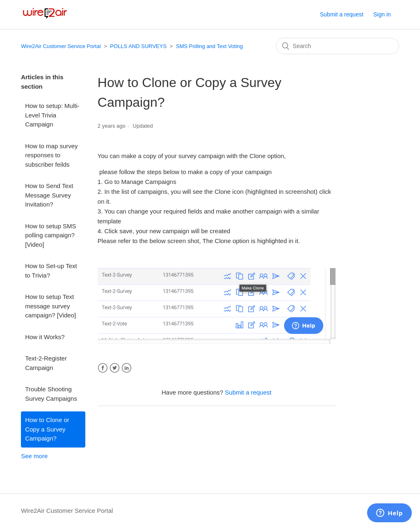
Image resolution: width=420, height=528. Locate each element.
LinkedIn (127, 368)
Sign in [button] (382, 14)
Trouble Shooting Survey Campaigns (51, 394)
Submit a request (342, 14)
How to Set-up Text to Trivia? (51, 271)
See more (34, 456)
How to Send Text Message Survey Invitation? (49, 195)
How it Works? (45, 337)
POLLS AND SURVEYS (138, 46)
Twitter (115, 368)
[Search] (338, 46)
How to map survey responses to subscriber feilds (51, 155)
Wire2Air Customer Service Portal (61, 46)
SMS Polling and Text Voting (209, 46)
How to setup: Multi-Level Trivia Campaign (52, 115)
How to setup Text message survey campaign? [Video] (50, 306)
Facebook (103, 368)
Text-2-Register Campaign (46, 363)
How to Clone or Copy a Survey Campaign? (47, 429)
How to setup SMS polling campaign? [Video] (50, 235)
